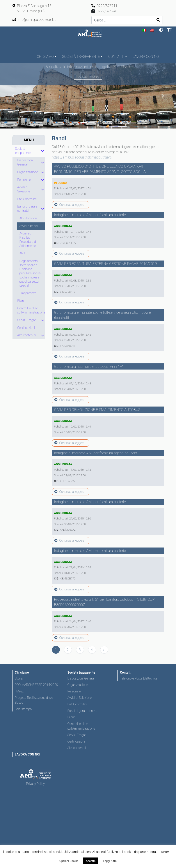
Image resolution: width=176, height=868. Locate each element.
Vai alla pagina (88, 77)
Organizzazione (78, 685)
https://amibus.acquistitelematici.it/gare (82, 157)
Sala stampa (23, 709)
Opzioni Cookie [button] (69, 861)
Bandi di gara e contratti (83, 711)
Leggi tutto (110, 861)
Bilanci (72, 717)
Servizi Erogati (77, 735)
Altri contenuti (77, 748)
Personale (74, 691)
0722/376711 (104, 6)
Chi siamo (45, 57)
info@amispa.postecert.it (34, 20)
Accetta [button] (91, 861)
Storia (19, 678)
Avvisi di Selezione (79, 698)
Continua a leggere (69, 205)
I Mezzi (20, 691)
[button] (13, 96)
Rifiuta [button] (165, 852)
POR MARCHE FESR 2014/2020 (36, 685)
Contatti (116, 57)
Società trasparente (81, 57)
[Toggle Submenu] (43, 151)
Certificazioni (76, 741)
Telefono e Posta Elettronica (139, 678)
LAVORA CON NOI (146, 57)
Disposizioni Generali (81, 678)
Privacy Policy (35, 784)
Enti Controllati (77, 704)
